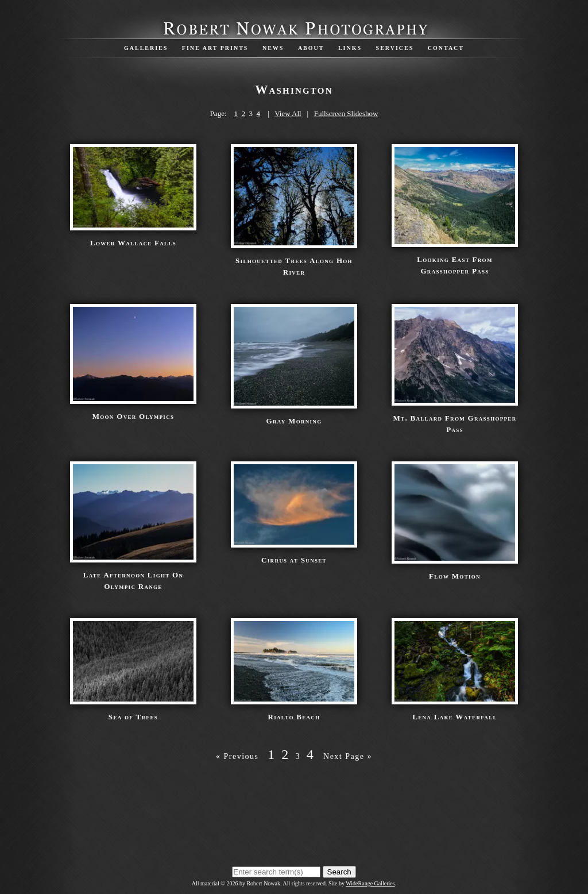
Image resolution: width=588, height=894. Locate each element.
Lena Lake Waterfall (454, 717)
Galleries (146, 48)
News (273, 48)
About (311, 48)
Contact (446, 48)
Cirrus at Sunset (294, 560)
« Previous (237, 756)
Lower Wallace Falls (133, 243)
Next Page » (348, 756)
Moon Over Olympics (134, 416)
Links (350, 48)
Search (339, 872)
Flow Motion (455, 576)
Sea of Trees (133, 717)
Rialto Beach (294, 717)
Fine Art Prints (215, 48)
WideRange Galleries (370, 883)
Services (395, 48)
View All (288, 113)
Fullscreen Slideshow (346, 113)
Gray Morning (294, 421)
